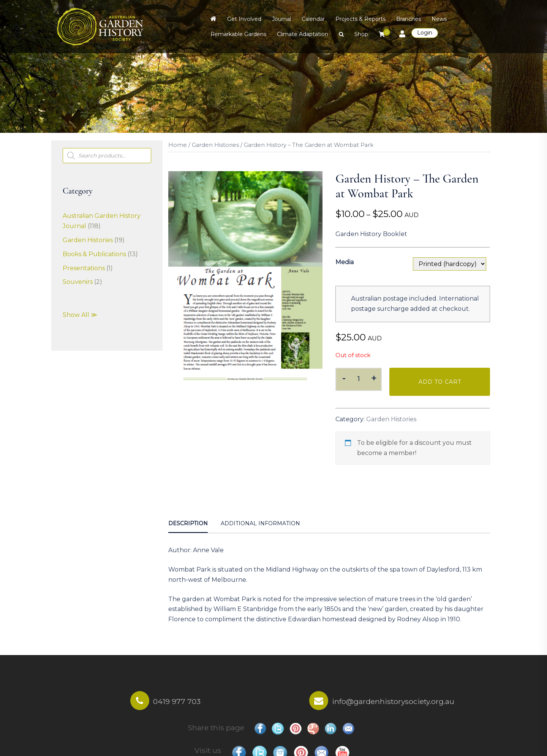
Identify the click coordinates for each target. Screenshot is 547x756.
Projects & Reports (360, 19)
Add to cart (440, 382)
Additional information (260, 523)
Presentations (84, 268)
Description (188, 523)
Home (178, 145)
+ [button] (374, 378)
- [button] (344, 378)
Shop (361, 34)
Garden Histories (215, 145)
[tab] (188, 524)
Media (345, 262)
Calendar (313, 19)
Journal (281, 19)
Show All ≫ (80, 315)
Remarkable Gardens (238, 34)
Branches (409, 19)
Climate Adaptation (303, 34)
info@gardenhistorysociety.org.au (393, 701)
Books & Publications (94, 254)
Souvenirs (78, 282)
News (439, 19)
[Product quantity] (359, 379)
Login (425, 33)
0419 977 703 (177, 701)
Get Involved (244, 19)
